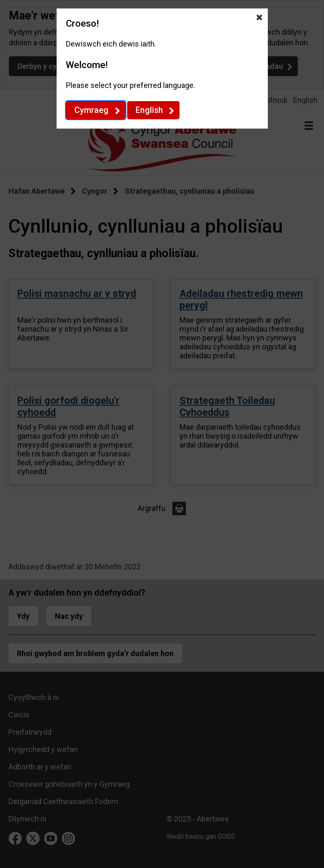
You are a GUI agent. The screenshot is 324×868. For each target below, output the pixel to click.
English (149, 110)
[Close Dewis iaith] (259, 17)
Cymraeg (91, 110)
